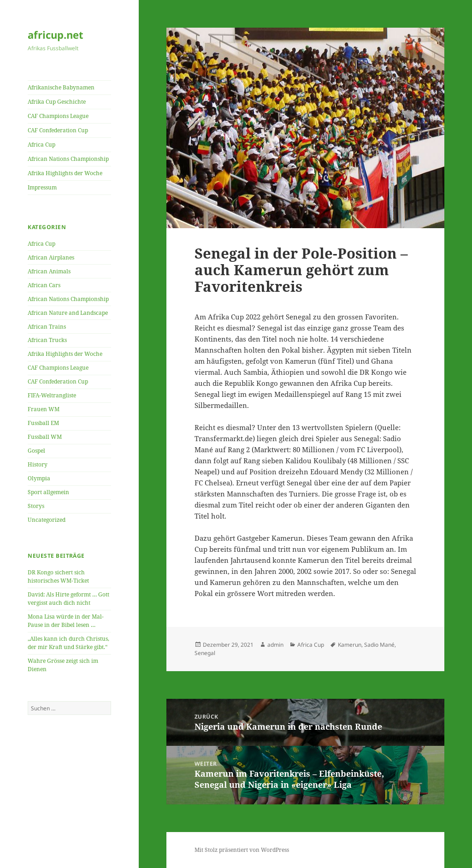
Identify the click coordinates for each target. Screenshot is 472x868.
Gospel (36, 451)
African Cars (44, 285)
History (38, 464)
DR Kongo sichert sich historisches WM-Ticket (58, 576)
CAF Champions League (58, 116)
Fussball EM (43, 423)
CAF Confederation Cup (58, 130)
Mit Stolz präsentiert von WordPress (242, 850)
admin (275, 645)
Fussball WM (45, 437)
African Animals (49, 271)
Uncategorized (47, 520)
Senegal (205, 653)
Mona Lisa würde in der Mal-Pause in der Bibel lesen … (66, 621)
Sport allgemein (48, 492)
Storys (36, 506)
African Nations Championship (68, 159)
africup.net (56, 35)
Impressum (42, 187)
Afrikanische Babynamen (61, 87)
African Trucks (47, 340)
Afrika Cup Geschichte (57, 102)
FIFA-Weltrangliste (52, 395)
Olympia (39, 478)
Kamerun (350, 645)
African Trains (47, 327)
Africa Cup (41, 145)
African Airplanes (51, 257)
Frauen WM (44, 409)
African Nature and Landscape (68, 313)
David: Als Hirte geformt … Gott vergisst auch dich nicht (68, 599)
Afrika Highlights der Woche (65, 173)
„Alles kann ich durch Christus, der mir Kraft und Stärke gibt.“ (68, 643)
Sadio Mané (379, 645)
